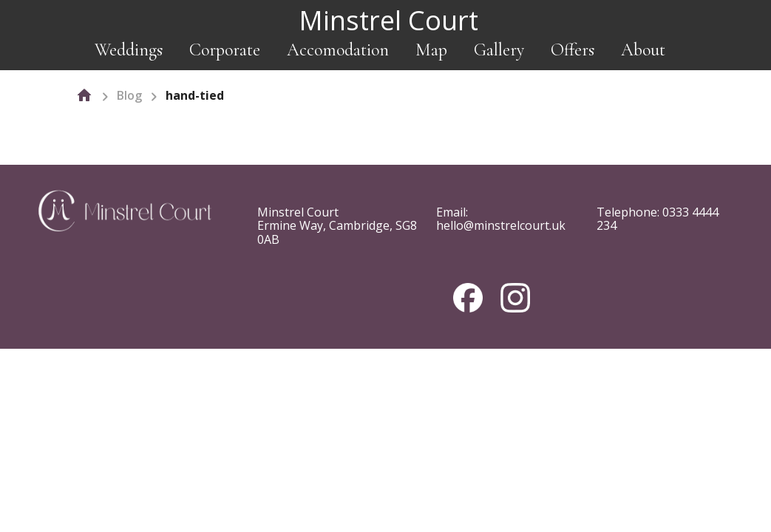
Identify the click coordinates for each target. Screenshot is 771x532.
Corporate (225, 50)
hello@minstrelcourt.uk (501, 225)
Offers (573, 50)
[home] (84, 95)
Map (431, 50)
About (643, 50)
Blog (129, 95)
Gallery (499, 50)
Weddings (129, 50)
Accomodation (338, 50)
